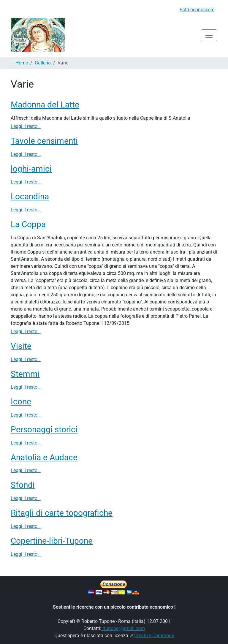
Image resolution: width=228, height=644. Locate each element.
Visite (21, 346)
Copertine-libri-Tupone (52, 541)
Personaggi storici (44, 429)
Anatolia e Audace (44, 457)
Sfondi (23, 485)
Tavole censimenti (44, 141)
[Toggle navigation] (209, 35)
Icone (21, 402)
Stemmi (25, 374)
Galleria (43, 63)
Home (22, 63)
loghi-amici (31, 169)
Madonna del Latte (45, 105)
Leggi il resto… (26, 126)
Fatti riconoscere (197, 10)
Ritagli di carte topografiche (62, 513)
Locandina (30, 196)
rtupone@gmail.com (123, 628)
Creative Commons (154, 636)
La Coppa (28, 224)
